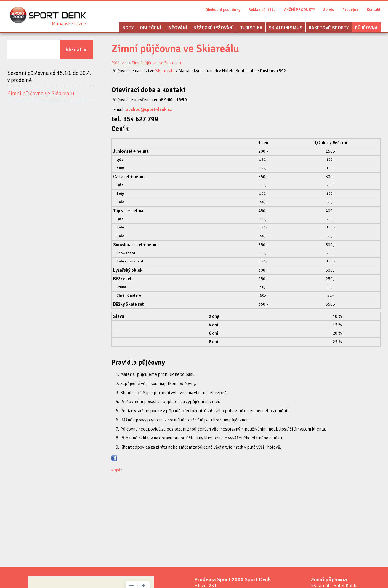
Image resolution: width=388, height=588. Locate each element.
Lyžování (177, 28)
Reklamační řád (262, 10)
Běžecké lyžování (214, 28)
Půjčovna (366, 28)
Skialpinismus (286, 28)
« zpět (117, 470)
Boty (128, 28)
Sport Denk (69, 24)
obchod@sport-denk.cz (149, 109)
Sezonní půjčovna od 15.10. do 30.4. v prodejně (49, 77)
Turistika (251, 28)
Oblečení (150, 28)
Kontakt (374, 10)
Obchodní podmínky (223, 10)
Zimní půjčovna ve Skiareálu (41, 94)
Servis (329, 10)
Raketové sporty (329, 28)
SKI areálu (165, 71)
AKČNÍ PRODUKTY (299, 10)
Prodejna (350, 10)
